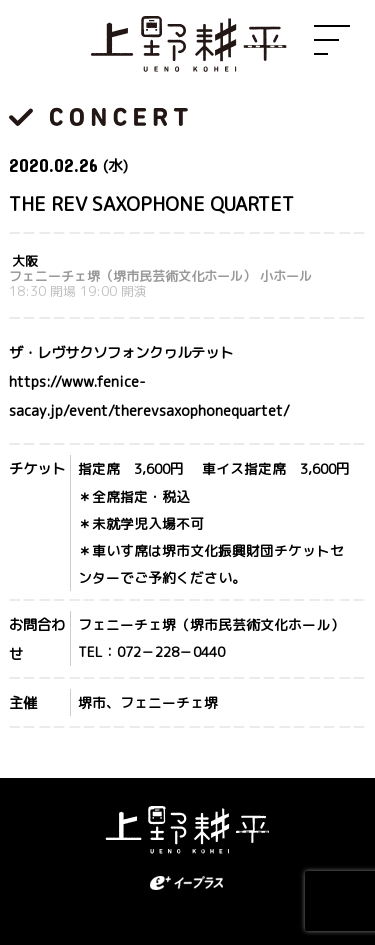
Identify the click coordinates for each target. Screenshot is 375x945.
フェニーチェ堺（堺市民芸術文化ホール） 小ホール (160, 276)
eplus (188, 883)
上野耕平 (188, 45)
